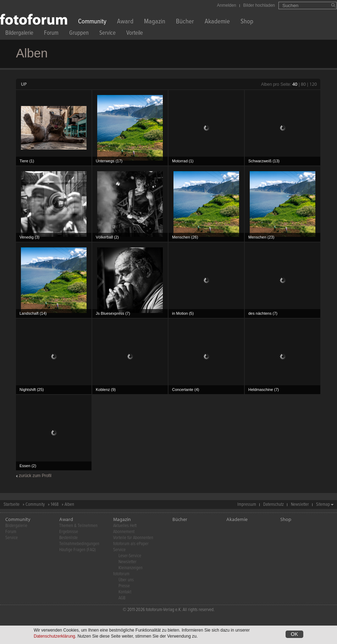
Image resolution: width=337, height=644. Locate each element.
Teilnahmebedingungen (79, 544)
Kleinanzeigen (131, 568)
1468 (55, 505)
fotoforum (121, 574)
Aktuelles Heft (125, 526)
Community (92, 22)
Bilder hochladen (259, 5)
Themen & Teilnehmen (78, 526)
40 (295, 84)
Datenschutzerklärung (54, 637)
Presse (124, 586)
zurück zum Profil (35, 476)
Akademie (217, 22)
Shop (247, 22)
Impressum (247, 505)
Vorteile (135, 34)
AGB (122, 598)
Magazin (155, 22)
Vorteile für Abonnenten (133, 538)
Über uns (126, 580)
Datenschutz (274, 505)
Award (125, 22)
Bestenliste (68, 538)
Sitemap (323, 505)
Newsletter (300, 505)
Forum (51, 34)
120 (313, 84)
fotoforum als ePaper (131, 544)
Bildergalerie (19, 34)
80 (303, 84)
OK (294, 634)
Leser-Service (130, 556)
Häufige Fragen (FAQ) (78, 550)
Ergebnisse (69, 532)
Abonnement (124, 532)
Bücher (185, 22)
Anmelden (227, 5)
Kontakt (125, 592)
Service (107, 34)
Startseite (12, 505)
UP (24, 84)
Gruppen (79, 34)
